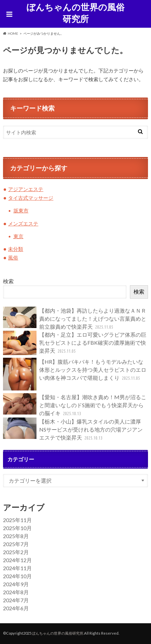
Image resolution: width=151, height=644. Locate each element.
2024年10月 (17, 576)
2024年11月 (17, 568)
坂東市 (21, 210)
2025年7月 (16, 544)
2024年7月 (16, 600)
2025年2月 (16, 552)
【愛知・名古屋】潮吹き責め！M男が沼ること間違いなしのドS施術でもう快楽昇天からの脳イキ (75, 405)
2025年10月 (17, 528)
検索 (8, 281)
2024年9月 (16, 584)
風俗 (13, 258)
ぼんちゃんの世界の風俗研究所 (75, 13)
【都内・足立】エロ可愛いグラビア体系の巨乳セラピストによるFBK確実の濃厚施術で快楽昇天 (75, 343)
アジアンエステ (26, 189)
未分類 (16, 249)
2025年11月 (17, 520)
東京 (18, 236)
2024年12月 (17, 560)
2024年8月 (16, 592)
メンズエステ (23, 223)
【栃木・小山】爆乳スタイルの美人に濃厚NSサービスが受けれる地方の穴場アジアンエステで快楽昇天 (73, 430)
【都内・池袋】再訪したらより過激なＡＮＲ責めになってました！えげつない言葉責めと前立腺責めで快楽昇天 (75, 319)
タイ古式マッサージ (31, 198)
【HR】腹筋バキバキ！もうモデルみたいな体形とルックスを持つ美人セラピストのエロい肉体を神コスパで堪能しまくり (75, 374)
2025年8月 (16, 536)
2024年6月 (16, 608)
